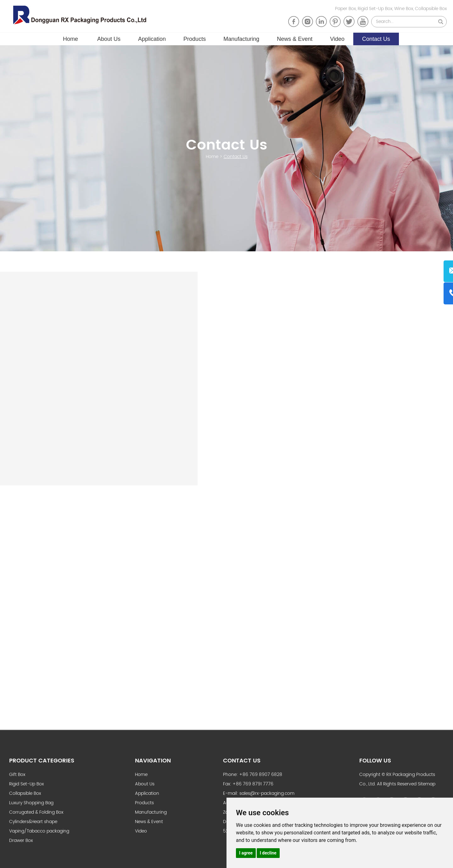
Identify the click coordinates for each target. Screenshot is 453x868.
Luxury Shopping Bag (31, 802)
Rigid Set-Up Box (26, 783)
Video (337, 38)
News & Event (295, 38)
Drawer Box (21, 840)
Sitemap (427, 783)
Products (195, 38)
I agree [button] (246, 853)
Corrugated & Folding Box (36, 812)
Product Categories (42, 760)
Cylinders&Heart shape (33, 821)
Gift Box (17, 774)
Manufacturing (241, 38)
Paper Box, (346, 9)
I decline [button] (268, 853)
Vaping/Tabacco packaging (39, 830)
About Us (109, 38)
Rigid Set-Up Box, (376, 9)
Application (152, 38)
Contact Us (376, 38)
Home (70, 38)
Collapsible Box (431, 9)
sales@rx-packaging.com (267, 793)
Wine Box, (405, 9)
